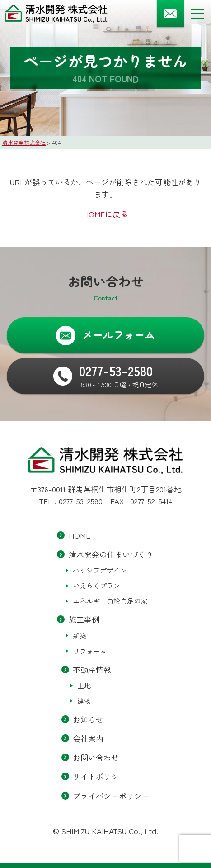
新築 (80, 636)
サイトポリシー (100, 777)
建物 (84, 701)
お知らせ (88, 719)
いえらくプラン (96, 586)
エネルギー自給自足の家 (110, 601)
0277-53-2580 (81, 501)
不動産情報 (92, 670)
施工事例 (84, 620)
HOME (80, 535)
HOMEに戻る (105, 214)
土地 (84, 685)
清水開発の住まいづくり (111, 555)
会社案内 (88, 738)
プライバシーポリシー (111, 796)
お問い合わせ (96, 758)
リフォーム (90, 651)
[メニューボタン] (197, 14)
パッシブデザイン (100, 570)
